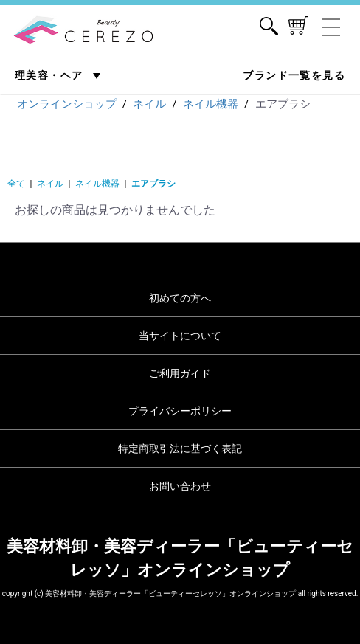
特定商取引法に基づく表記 (180, 449)
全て (16, 184)
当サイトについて (180, 336)
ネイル (50, 184)
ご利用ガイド (180, 373)
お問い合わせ (180, 486)
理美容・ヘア (51, 75)
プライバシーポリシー (180, 411)
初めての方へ (180, 298)
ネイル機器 (97, 184)
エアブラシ (153, 184)
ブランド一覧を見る (294, 75)
